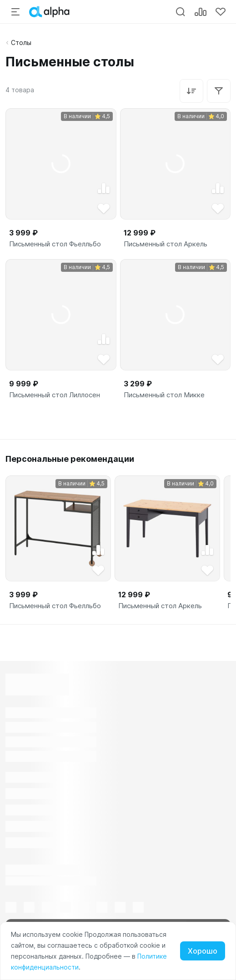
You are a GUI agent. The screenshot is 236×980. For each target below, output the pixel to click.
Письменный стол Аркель (166, 244)
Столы (21, 42)
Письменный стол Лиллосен (55, 395)
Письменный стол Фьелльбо (55, 244)
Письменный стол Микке (164, 395)
